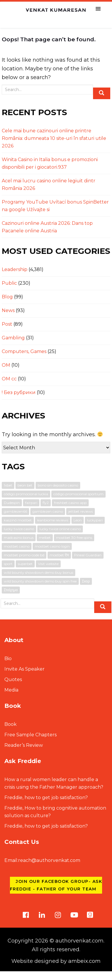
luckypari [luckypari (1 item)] (95, 520)
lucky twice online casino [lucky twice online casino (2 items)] (60, 529)
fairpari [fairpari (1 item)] (31, 503)
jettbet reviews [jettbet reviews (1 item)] (80, 511)
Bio (8, 659)
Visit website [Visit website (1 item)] (48, 564)
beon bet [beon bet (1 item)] (25, 485)
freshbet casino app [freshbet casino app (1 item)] (70, 503)
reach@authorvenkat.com (42, 860)
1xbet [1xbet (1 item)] (8, 485)
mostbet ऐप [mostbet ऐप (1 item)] (59, 555)
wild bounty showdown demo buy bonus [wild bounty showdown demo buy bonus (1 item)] (38, 572)
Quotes (13, 679)
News (8, 310)
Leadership (15, 269)
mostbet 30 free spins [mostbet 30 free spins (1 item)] (74, 538)
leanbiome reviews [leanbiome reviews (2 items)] (53, 520)
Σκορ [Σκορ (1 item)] (86, 581)
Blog (7, 297)
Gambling (13, 338)
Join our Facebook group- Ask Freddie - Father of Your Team (56, 885)
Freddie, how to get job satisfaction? (46, 798)
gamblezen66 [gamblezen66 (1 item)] (15, 511)
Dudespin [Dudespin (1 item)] (12, 503)
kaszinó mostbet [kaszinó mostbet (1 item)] (18, 520)
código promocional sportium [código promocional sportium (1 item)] (78, 494)
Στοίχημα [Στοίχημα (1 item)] (11, 590)
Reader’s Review (24, 745)
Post (7, 324)
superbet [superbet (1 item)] (25, 564)
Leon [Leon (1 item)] (78, 520)
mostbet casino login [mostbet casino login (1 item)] (52, 546)
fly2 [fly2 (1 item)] (46, 503)
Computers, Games (24, 351)
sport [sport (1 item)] (8, 564)
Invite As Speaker (24, 669)
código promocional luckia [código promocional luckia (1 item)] (26, 494)
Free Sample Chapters (30, 735)
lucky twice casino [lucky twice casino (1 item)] (19, 529)
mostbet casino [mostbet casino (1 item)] (17, 546)
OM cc (9, 379)
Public (9, 283)
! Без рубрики (19, 392)
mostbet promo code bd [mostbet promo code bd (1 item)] (24, 555)
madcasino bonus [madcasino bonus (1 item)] (19, 538)
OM (6, 365)
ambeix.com (84, 961)
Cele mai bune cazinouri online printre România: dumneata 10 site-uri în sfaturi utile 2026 (54, 138)
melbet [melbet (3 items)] (45, 538)
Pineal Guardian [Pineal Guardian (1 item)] (88, 555)
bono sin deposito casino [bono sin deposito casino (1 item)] (58, 485)
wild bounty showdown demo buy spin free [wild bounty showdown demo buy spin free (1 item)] (40, 581)
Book (10, 724)
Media (11, 690)
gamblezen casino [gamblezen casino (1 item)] (48, 511)
